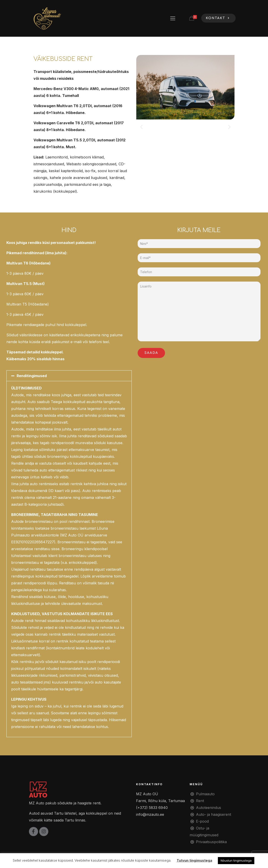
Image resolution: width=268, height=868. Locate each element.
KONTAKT (218, 18)
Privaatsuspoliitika (211, 842)
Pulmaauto (205, 794)
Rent (200, 801)
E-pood (202, 821)
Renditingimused (32, 376)
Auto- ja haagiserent (214, 814)
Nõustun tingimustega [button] (236, 860)
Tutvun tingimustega (194, 860)
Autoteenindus (209, 808)
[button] (141, 127)
